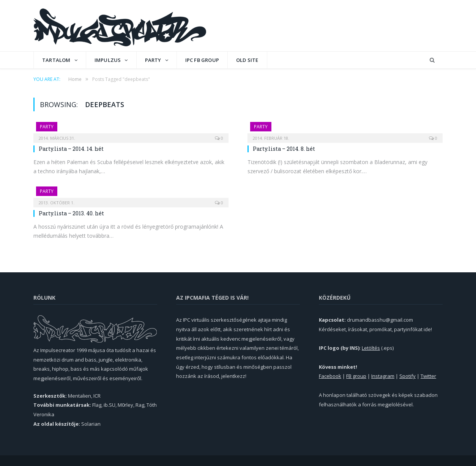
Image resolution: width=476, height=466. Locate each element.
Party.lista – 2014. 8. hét (284, 149)
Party (153, 60)
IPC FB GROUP (202, 60)
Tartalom (56, 60)
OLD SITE (247, 60)
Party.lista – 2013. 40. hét (71, 213)
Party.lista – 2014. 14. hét (71, 149)
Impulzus (108, 60)
